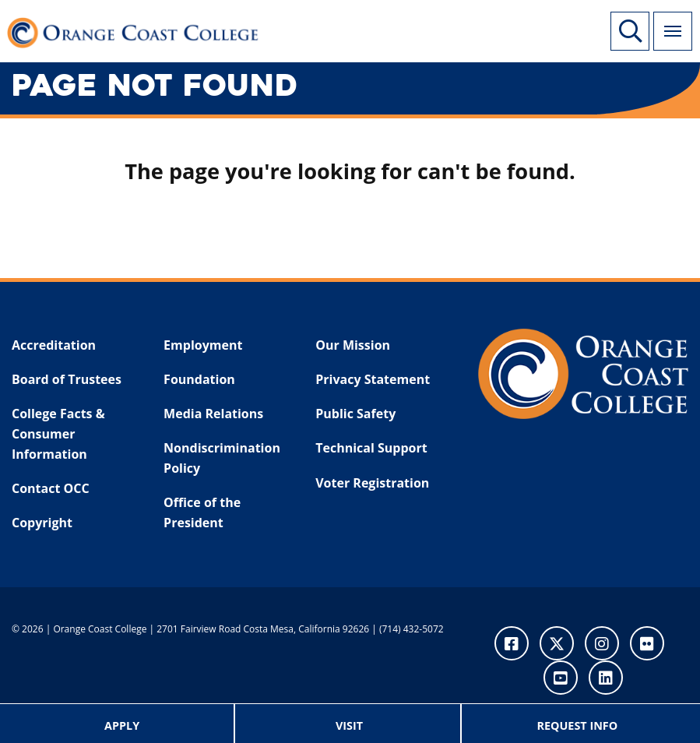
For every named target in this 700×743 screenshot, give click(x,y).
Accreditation (54, 345)
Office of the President (202, 512)
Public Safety (355, 414)
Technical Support (371, 448)
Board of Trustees (67, 379)
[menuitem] (123, 724)
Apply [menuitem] (122, 725)
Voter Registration (372, 483)
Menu (667, 23)
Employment (203, 345)
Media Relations (213, 414)
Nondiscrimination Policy (222, 458)
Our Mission (353, 345)
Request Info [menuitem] (577, 725)
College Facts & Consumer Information (58, 433)
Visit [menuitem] (349, 725)
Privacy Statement (373, 379)
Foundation (199, 379)
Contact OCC (51, 488)
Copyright (42, 523)
